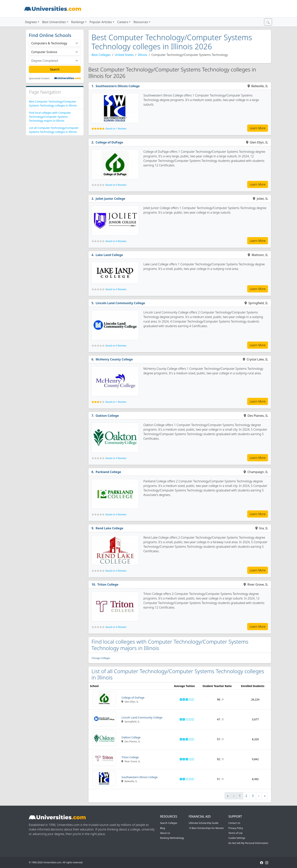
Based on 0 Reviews (116, 185)
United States (124, 55)
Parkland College (108, 472)
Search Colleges (169, 823)
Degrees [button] (31, 22)
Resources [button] (141, 22)
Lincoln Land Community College (120, 303)
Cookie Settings (237, 838)
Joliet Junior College (111, 199)
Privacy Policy (236, 828)
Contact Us (234, 823)
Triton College (108, 584)
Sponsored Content (39, 78)
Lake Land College (109, 255)
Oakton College (107, 416)
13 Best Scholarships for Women (206, 828)
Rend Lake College (109, 528)
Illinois (143, 55)
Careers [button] (123, 22)
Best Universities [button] (54, 22)
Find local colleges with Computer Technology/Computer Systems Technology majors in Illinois (50, 117)
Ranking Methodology (172, 838)
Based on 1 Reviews (116, 129)
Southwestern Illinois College (118, 86)
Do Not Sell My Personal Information (248, 843)
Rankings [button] (78, 22)
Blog (163, 828)
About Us (165, 833)
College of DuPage (109, 142)
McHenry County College (114, 359)
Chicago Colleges (101, 658)
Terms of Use (236, 833)
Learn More (258, 128)
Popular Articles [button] (101, 22)
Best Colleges (101, 55)
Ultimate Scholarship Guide (204, 823)
